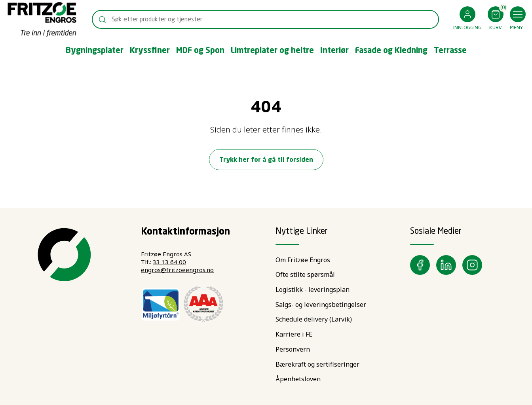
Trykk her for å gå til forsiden (266, 160)
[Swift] (42, 19)
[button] (467, 20)
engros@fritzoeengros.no (177, 270)
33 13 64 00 (169, 262)
